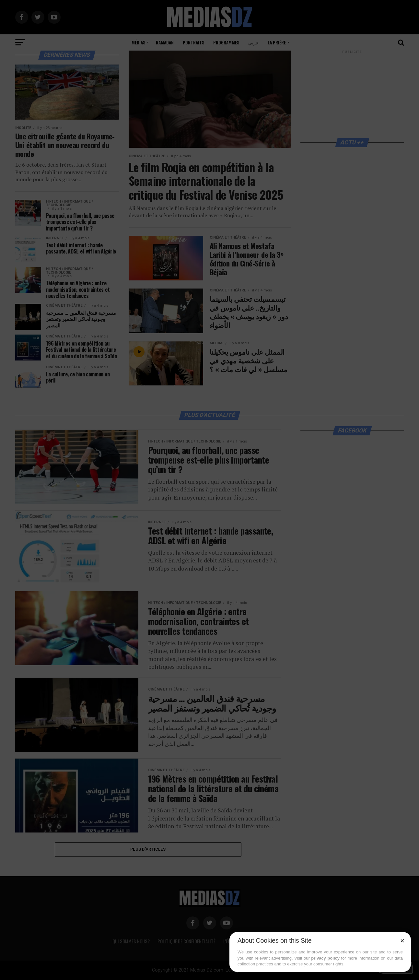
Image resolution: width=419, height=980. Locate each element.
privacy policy (325, 958)
